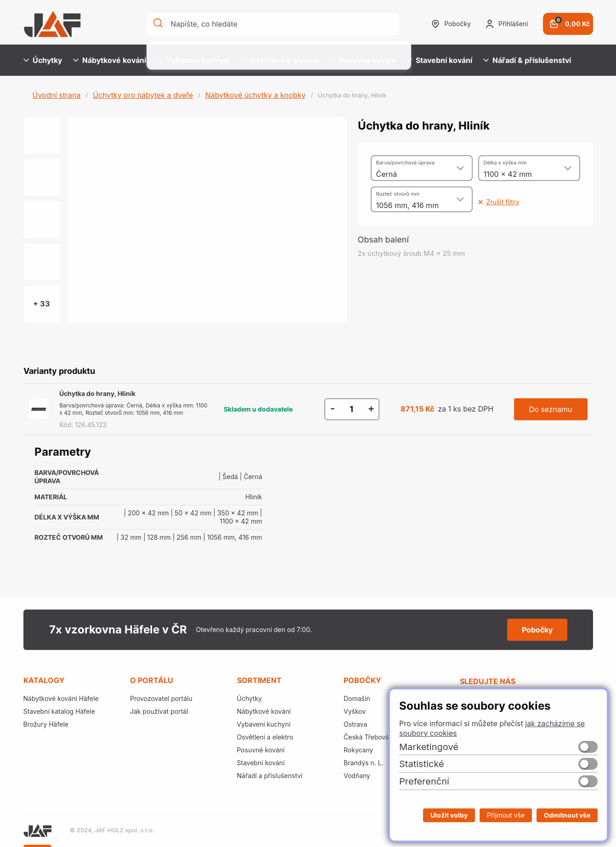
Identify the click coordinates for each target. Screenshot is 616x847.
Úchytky (43, 60)
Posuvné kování (363, 60)
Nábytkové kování (110, 60)
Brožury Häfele (46, 724)
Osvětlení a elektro (265, 737)
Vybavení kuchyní (193, 60)
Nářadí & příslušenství (527, 60)
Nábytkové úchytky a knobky (256, 95)
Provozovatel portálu (161, 698)
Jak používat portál (159, 711)
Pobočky (451, 24)
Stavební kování (439, 60)
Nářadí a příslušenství (270, 776)
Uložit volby (449, 815)
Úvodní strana (57, 95)
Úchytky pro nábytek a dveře (143, 95)
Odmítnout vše (567, 815)
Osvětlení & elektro (280, 60)
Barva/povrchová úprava (405, 163)
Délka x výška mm (505, 163)
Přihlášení (507, 24)
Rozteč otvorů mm (398, 194)
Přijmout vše (506, 815)
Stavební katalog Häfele (59, 711)
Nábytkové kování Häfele (61, 698)
